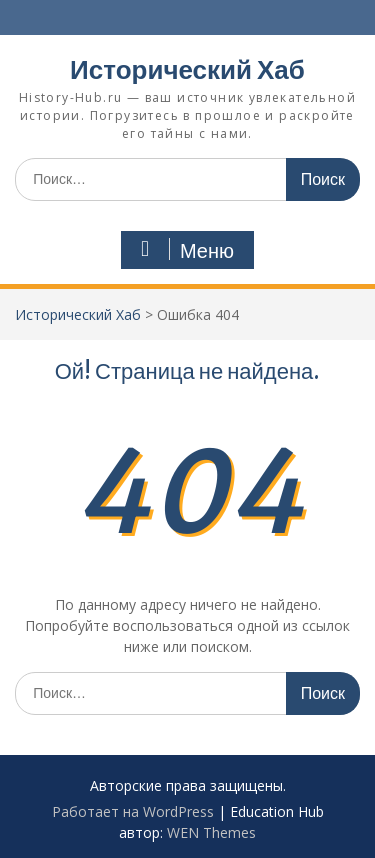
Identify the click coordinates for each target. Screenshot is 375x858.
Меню (185, 250)
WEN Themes (211, 832)
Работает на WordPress (133, 811)
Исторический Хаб (187, 69)
